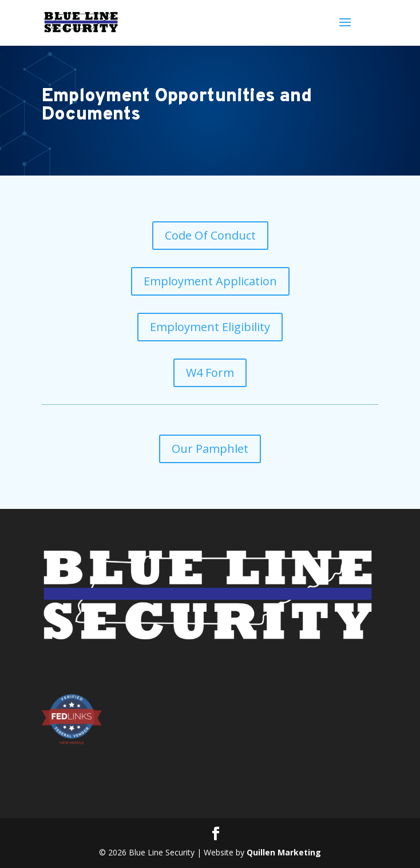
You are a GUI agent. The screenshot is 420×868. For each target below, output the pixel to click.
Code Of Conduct (210, 235)
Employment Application (210, 281)
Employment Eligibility (210, 327)
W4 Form (210, 373)
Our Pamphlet (210, 449)
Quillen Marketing (284, 852)
